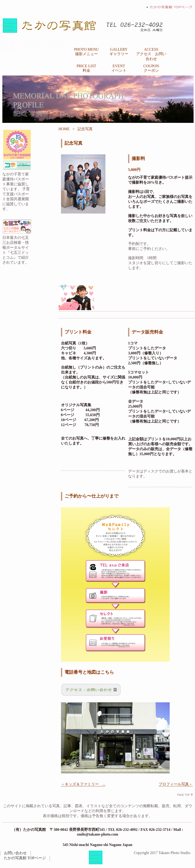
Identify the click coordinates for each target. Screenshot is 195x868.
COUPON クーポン (151, 68)
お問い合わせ (15, 853)
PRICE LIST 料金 (86, 68)
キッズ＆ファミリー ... (83, 784)
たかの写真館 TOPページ (25, 858)
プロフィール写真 (176, 784)
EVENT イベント (119, 68)
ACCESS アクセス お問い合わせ (151, 54)
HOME (64, 129)
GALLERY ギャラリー (119, 52)
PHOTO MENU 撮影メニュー (86, 52)
